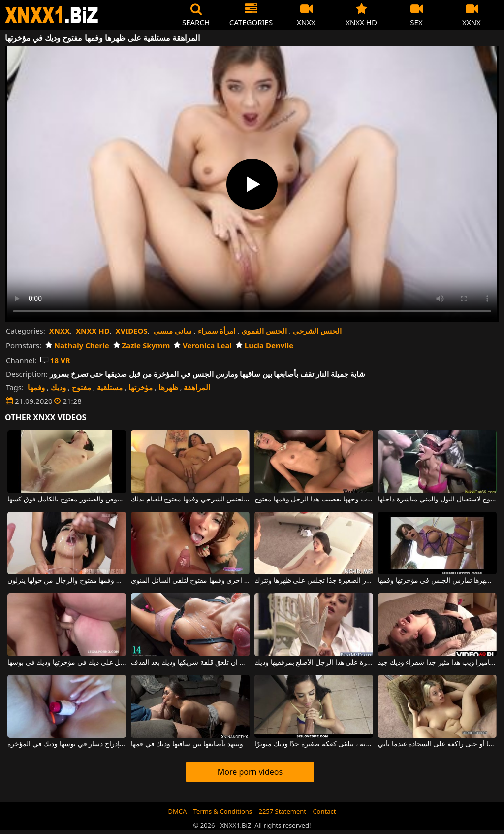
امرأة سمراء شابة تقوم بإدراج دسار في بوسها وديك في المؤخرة (67, 744)
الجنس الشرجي (317, 331)
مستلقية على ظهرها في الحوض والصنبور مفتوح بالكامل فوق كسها (67, 500)
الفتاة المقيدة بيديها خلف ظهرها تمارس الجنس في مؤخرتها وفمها (437, 581)
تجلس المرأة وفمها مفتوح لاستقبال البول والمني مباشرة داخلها (437, 500)
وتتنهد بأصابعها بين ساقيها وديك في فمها (187, 744)
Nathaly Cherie (77, 345)
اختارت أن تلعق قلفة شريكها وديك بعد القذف (190, 663)
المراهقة (197, 387)
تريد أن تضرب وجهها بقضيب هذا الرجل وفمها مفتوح (314, 500)
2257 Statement (282, 811)
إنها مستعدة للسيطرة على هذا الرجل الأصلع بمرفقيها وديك (314, 663)
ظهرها (168, 387)
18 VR (55, 360)
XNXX (60, 331)
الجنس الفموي (264, 331)
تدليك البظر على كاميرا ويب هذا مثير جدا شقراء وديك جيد (437, 663)
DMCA (178, 811)
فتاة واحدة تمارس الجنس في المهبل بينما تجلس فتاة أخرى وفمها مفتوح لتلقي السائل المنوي (190, 581)
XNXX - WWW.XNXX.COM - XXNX (52, 15)
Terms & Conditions (223, 811)
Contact (324, 811)
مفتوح (81, 387)
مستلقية (110, 387)
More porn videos (250, 772)
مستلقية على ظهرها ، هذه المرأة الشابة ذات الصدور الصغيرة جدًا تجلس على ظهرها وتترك (314, 581)
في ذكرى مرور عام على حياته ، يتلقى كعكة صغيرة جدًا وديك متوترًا (314, 744)
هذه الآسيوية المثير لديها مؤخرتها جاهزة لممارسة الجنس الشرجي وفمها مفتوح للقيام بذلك (190, 500)
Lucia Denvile (265, 345)
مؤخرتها (141, 387)
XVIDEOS (132, 331)
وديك (58, 387)
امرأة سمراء (217, 331)
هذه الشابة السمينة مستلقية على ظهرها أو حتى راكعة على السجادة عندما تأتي (437, 744)
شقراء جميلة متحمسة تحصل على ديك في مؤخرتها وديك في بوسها (67, 663)
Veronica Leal (203, 345)
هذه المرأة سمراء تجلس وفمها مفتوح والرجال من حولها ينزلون (67, 581)
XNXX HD (93, 331)
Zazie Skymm (142, 345)
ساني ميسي (173, 331)
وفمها (36, 387)
